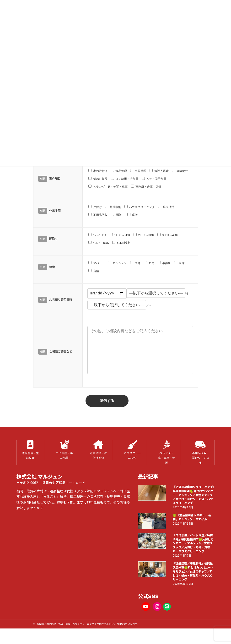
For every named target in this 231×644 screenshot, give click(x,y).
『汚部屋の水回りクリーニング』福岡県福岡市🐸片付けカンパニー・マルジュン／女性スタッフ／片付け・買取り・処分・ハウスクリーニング (193, 505)
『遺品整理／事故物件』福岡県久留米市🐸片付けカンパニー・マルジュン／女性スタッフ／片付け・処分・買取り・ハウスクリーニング (193, 582)
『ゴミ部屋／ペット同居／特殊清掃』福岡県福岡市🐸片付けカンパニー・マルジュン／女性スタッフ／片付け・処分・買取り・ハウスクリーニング (193, 554)
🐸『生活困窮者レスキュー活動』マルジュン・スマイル (191, 528)
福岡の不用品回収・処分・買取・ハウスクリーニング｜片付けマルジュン (76, 634)
